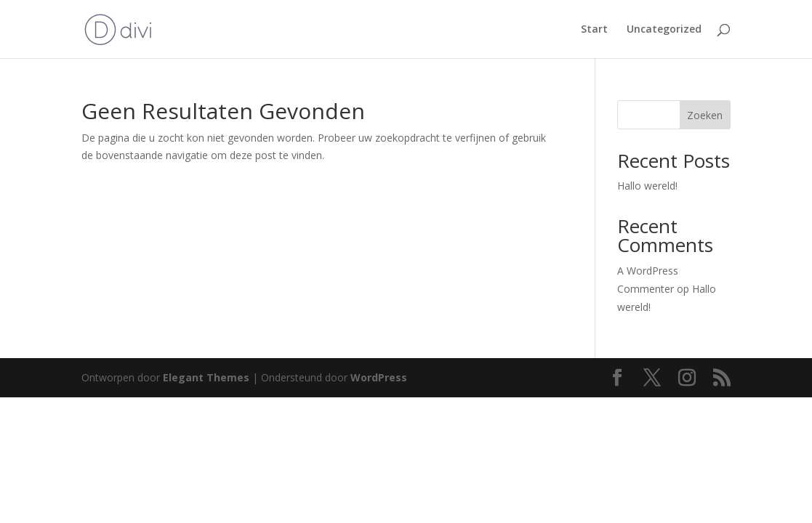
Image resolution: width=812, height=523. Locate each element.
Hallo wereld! (647, 186)
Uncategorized (664, 30)
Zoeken (705, 115)
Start (594, 30)
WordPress (379, 377)
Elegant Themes (206, 377)
